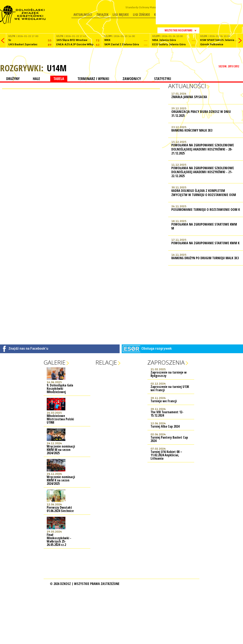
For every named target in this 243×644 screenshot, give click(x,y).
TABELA (59, 79)
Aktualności (83, 15)
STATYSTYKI (163, 79)
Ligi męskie (121, 15)
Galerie (55, 362)
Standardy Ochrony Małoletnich (145, 7)
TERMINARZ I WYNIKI (93, 79)
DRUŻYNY (13, 79)
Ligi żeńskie (141, 15)
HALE (36, 79)
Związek (102, 15)
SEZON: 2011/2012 (229, 66)
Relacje (106, 362)
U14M (57, 68)
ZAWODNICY (132, 79)
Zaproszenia (166, 362)
